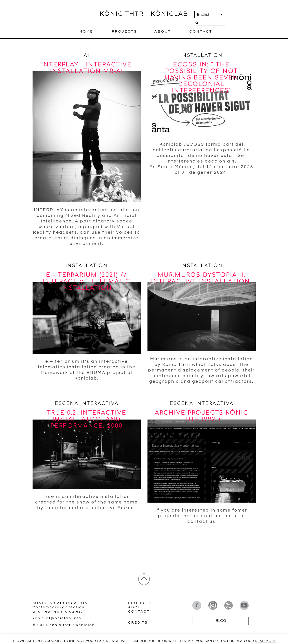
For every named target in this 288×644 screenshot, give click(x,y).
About (163, 32)
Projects (124, 32)
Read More (266, 641)
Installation (202, 56)
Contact (201, 32)
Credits (138, 623)
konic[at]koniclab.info (57, 619)
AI (87, 56)
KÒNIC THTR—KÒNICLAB (144, 14)
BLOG (221, 621)
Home (86, 32)
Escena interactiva (87, 404)
